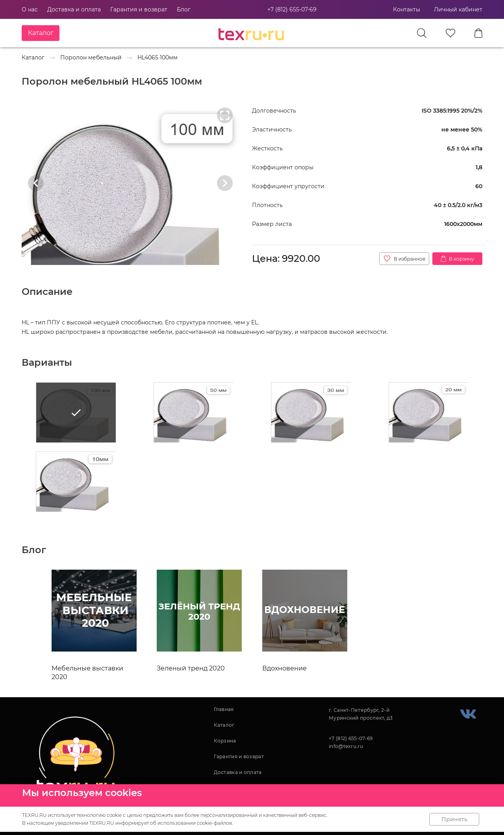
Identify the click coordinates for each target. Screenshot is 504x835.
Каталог (224, 725)
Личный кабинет (458, 9)
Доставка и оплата (74, 9)
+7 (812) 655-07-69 (292, 9)
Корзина (225, 741)
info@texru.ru (346, 746)
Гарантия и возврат (139, 9)
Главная (224, 709)
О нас (30, 9)
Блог (184, 9)
